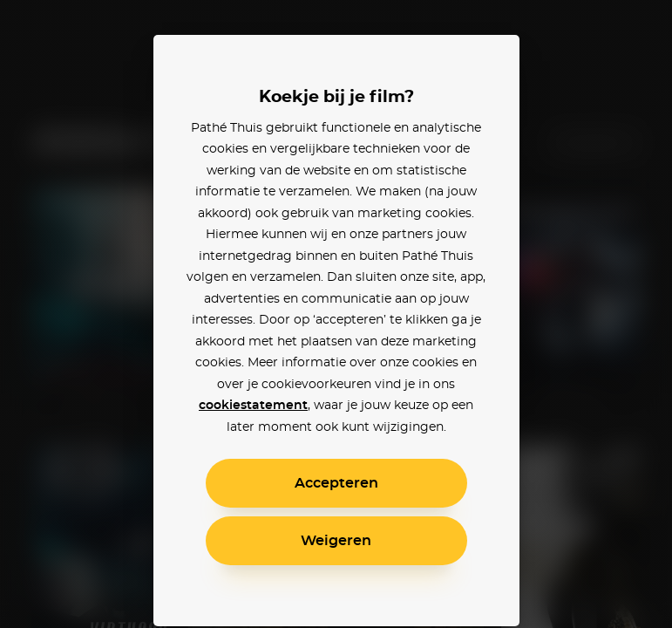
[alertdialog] (336, 314)
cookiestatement (253, 406)
